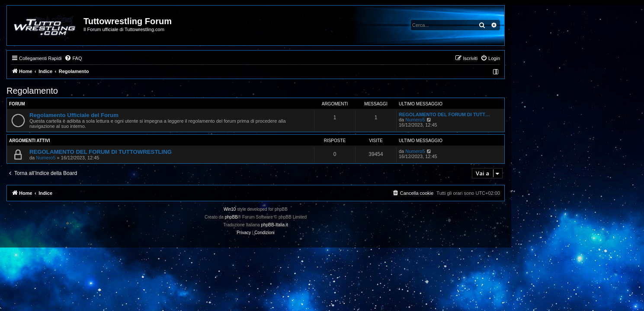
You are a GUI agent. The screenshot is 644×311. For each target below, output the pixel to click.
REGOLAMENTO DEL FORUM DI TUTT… (511, 114)
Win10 (296, 209)
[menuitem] (140, 58)
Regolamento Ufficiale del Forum (141, 115)
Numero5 (482, 120)
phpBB (298, 217)
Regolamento (99, 91)
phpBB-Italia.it (341, 225)
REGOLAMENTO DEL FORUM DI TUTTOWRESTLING (167, 152)
